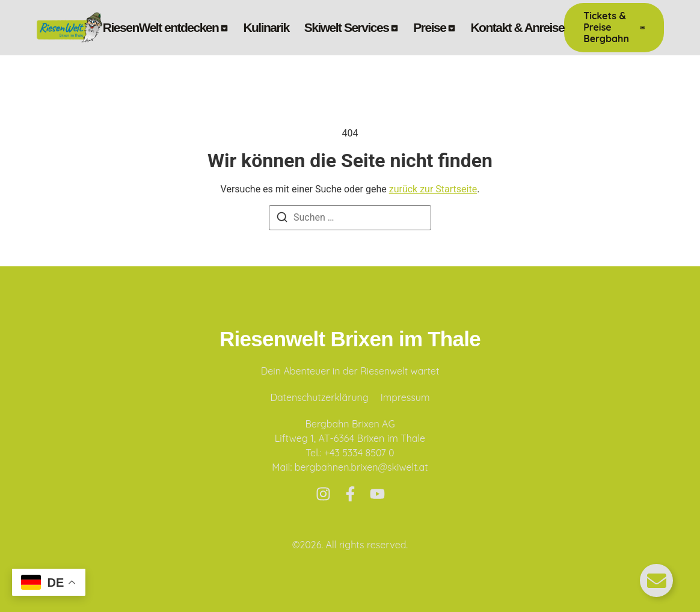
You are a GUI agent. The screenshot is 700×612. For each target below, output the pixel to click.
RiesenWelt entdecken (161, 27)
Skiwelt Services (347, 27)
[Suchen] (282, 219)
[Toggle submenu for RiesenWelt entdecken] (223, 27)
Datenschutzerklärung (319, 397)
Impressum (405, 397)
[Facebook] (350, 494)
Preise (429, 27)
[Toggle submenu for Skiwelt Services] (393, 27)
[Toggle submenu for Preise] (450, 27)
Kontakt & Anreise (517, 27)
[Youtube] (377, 494)
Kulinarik (266, 27)
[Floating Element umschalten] (656, 580)
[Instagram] (323, 494)
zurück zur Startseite (433, 189)
